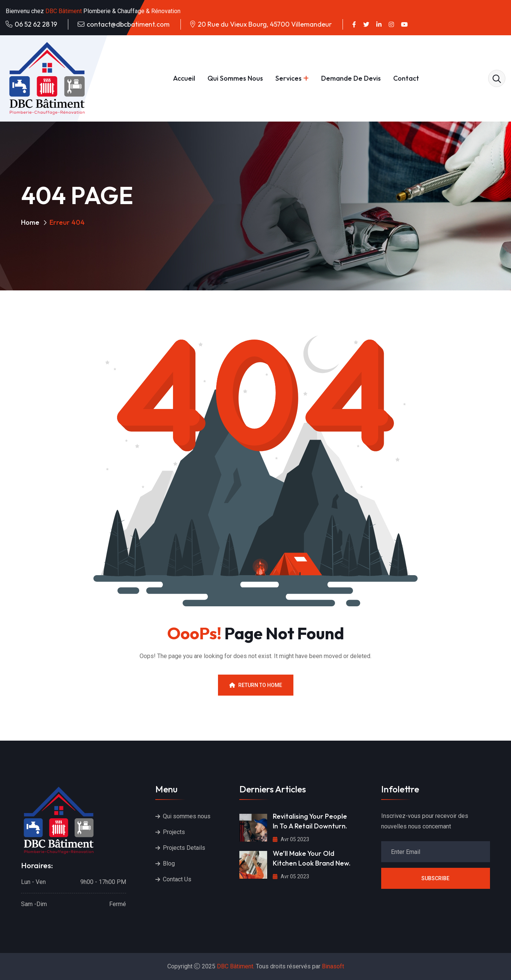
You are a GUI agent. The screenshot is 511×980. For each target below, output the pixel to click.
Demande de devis (351, 78)
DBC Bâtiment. (236, 966)
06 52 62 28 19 (36, 24)
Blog (169, 864)
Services (289, 78)
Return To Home (256, 685)
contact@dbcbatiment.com (128, 24)
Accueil (184, 78)
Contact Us (177, 879)
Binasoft (333, 966)
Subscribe (435, 878)
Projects (174, 832)
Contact (406, 78)
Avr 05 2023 (291, 839)
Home (30, 222)
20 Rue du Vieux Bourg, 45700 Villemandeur (265, 24)
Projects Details (184, 848)
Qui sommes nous (235, 78)
